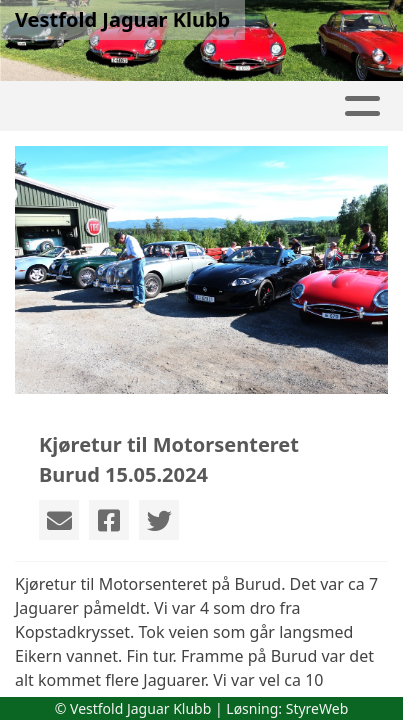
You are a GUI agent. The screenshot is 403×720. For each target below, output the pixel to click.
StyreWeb (317, 708)
